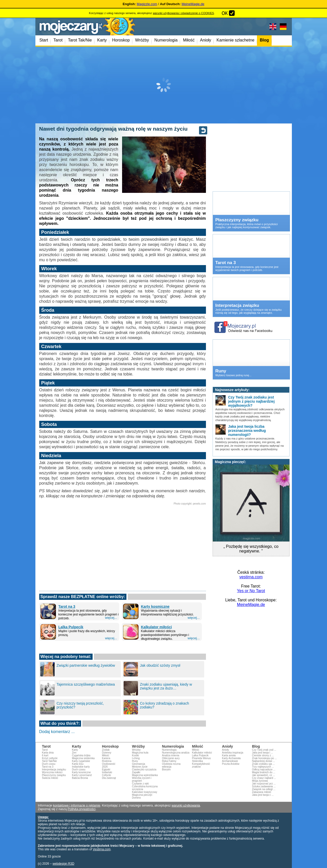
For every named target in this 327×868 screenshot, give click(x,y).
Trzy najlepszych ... (263, 767)
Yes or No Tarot (251, 591)
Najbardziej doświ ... (264, 761)
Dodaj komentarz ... (57, 732)
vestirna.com (251, 577)
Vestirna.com (102, 849)
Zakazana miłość (262, 792)
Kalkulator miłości (157, 627)
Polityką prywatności (82, 809)
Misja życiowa (260, 781)
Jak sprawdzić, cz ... (264, 775)
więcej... (111, 618)
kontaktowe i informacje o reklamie (77, 806)
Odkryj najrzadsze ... (264, 770)
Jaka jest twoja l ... (263, 753)
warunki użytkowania (186, 806)
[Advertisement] (164, 85)
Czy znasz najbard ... (264, 778)
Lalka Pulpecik (71, 627)
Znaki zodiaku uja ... (264, 764)
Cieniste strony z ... (263, 755)
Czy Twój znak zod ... (264, 750)
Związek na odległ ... (264, 789)
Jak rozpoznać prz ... (264, 784)
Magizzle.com (147, 4)
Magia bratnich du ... (264, 772)
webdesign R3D (63, 864)
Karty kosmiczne (155, 606)
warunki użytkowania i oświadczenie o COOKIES (183, 13)
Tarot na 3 (67, 606)
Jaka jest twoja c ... (263, 795)
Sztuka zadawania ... (264, 786)
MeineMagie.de (193, 4)
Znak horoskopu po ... (265, 758)
